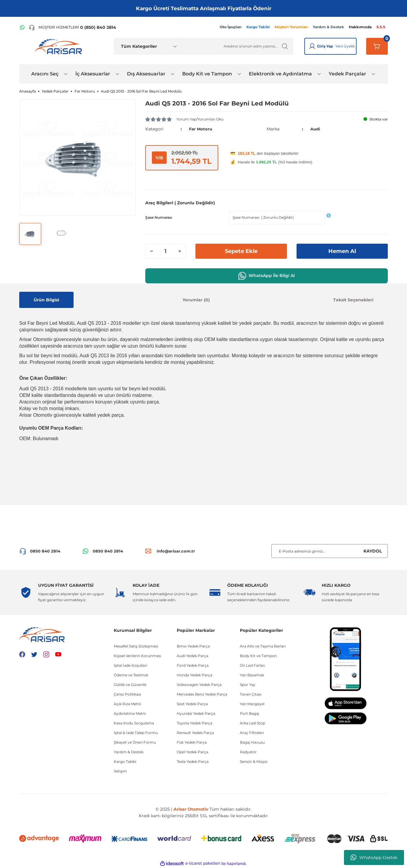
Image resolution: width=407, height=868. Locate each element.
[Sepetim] (377, 46)
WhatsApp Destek (374, 857)
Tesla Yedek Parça (193, 761)
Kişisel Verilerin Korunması (137, 656)
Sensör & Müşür (254, 761)
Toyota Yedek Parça (194, 723)
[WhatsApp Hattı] (22, 27)
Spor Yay (248, 685)
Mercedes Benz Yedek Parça (202, 694)
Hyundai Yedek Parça (196, 713)
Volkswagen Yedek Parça (199, 685)
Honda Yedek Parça (194, 675)
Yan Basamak (252, 675)
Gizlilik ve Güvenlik (130, 685)
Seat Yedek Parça (192, 704)
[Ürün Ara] (237, 46)
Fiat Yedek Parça (192, 742)
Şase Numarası (159, 217)
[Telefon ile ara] (72, 27)
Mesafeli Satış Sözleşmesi (136, 646)
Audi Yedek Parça (193, 656)
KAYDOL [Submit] (373, 551)
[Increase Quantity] (179, 251)
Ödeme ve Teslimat (131, 675)
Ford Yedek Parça (193, 665)
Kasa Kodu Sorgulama (134, 723)
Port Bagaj (249, 713)
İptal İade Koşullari (130, 665)
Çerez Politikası (127, 694)
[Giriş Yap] (312, 46)
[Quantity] (166, 251)
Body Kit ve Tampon (258, 656)
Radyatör (248, 752)
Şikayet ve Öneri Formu (135, 742)
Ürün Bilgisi (46, 300)
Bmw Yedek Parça (193, 646)
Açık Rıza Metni (127, 704)
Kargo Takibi (125, 761)
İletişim (120, 771)
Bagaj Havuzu (252, 742)
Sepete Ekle (241, 251)
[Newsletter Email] (330, 551)
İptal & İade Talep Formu (136, 733)
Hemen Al (342, 251)
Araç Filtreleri (252, 733)
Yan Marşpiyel (252, 704)
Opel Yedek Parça (193, 752)
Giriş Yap (325, 46)
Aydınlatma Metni (130, 713)
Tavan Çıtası (251, 694)
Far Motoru (201, 129)
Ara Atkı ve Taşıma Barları (263, 646)
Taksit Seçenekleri (353, 300)
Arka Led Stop (252, 723)
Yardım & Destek (129, 752)
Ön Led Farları (252, 665)
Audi (316, 129)
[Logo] (60, 46)
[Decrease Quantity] (152, 251)
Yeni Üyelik (345, 46)
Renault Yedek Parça (195, 733)
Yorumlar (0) (196, 300)
